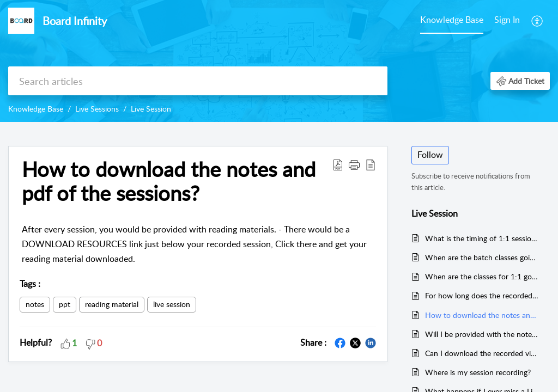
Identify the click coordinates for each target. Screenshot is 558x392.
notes (35, 304)
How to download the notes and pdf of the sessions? (482, 315)
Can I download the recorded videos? (482, 353)
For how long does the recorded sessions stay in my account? (482, 295)
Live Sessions (97, 109)
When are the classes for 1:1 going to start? (482, 276)
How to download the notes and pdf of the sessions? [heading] (169, 181)
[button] (538, 21)
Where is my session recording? (478, 372)
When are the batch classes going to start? (482, 257)
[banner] (279, 61)
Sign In (507, 20)
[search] (198, 81)
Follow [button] (430, 155)
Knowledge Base (452, 20)
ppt (65, 304)
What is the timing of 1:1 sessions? (482, 238)
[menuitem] (452, 21)
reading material (112, 304)
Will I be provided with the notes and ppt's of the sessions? (482, 334)
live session (172, 304)
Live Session (151, 109)
